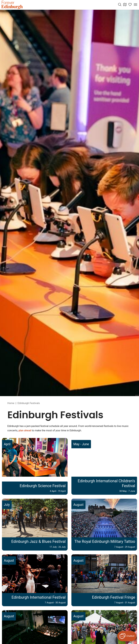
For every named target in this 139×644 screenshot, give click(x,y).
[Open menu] (136, 5)
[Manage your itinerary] (130, 5)
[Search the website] (120, 5)
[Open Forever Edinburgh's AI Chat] (127, 636)
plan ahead (25, 430)
